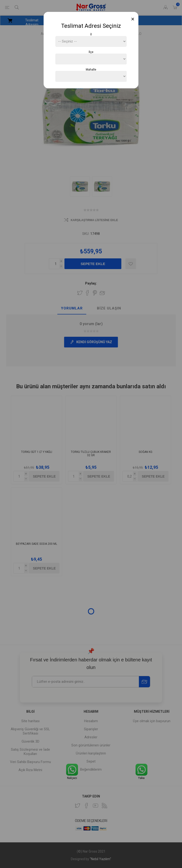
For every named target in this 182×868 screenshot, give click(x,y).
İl (91, 34)
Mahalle (91, 69)
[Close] (133, 19)
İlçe (91, 52)
